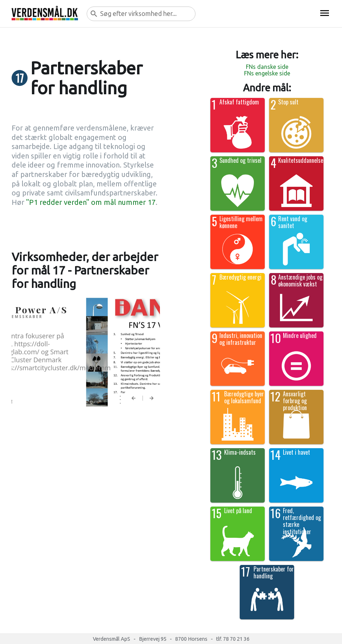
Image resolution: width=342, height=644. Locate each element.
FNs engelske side (267, 73)
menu (325, 13)
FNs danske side (267, 67)
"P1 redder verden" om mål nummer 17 (91, 202)
